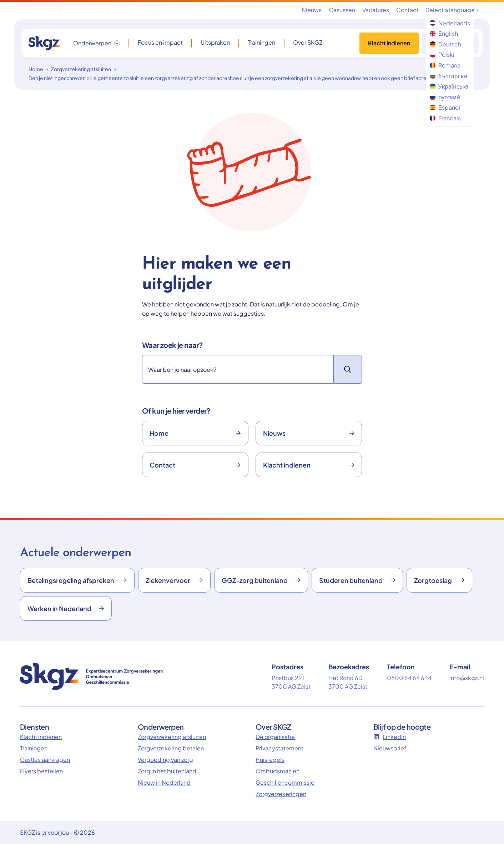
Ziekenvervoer (174, 580)
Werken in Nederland (66, 608)
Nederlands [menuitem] (450, 23)
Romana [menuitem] (445, 65)
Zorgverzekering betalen (171, 748)
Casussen (342, 10)
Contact (407, 10)
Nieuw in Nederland (164, 782)
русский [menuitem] (445, 97)
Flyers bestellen (41, 771)
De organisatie (275, 737)
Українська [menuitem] (449, 86)
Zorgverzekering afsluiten (81, 69)
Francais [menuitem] (445, 118)
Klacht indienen (389, 43)
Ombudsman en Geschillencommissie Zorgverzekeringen (285, 782)
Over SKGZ (308, 43)
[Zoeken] (238, 369)
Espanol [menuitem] (445, 107)
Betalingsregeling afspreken (77, 580)
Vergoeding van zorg (165, 760)
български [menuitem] (448, 76)
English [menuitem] (444, 33)
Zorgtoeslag (439, 580)
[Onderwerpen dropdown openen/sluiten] (97, 43)
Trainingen (261, 43)
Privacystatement (279, 748)
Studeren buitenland (357, 580)
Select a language (452, 10)
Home (36, 69)
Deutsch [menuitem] (445, 44)
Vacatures (376, 10)
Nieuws (312, 10)
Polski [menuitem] (442, 54)
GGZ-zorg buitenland (261, 580)
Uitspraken (215, 43)
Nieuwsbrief (390, 748)
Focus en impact (160, 43)
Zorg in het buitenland (167, 771)
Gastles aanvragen (45, 760)
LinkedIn (390, 737)
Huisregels (270, 760)
